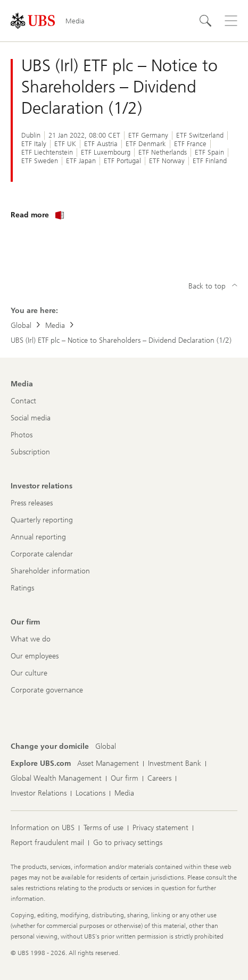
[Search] (205, 21)
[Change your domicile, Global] (106, 747)
